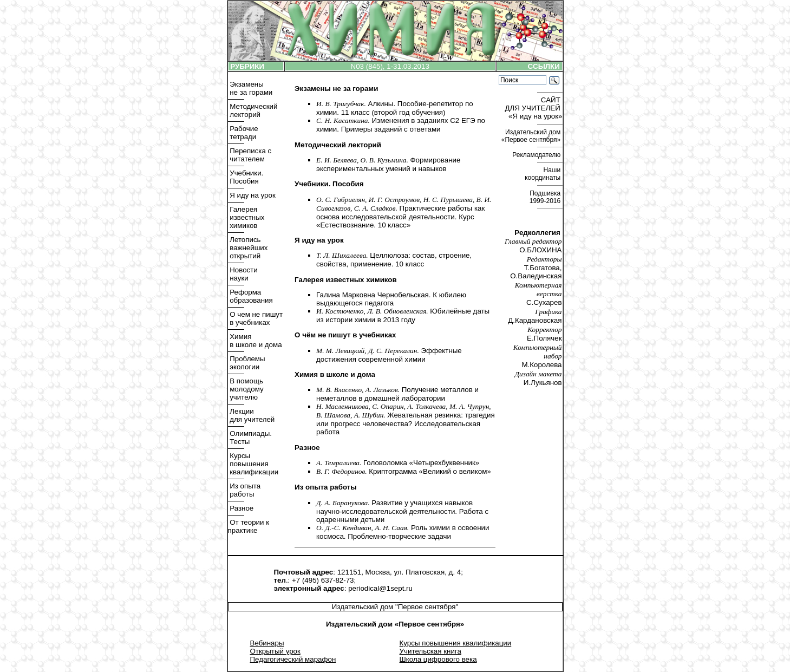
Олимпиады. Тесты (250, 438)
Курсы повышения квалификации (253, 464)
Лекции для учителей (252, 415)
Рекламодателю (537, 155)
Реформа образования (250, 296)
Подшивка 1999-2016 (546, 197)
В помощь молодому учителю (246, 389)
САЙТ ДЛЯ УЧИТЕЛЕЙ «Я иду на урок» (534, 108)
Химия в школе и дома (255, 341)
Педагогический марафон (293, 659)
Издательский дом (532, 136)
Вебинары (267, 643)
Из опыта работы (244, 490)
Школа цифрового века (438, 659)
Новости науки (243, 274)
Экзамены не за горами (250, 88)
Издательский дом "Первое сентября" (395, 607)
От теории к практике (249, 526)
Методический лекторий (253, 110)
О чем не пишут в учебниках (256, 318)
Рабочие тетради (243, 133)
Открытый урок (275, 651)
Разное (241, 508)
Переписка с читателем (250, 155)
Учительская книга (430, 651)
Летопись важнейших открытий (248, 248)
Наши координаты (543, 174)
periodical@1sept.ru (380, 588)
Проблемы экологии (247, 363)
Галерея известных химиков (246, 217)
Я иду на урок (252, 195)
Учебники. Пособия (246, 177)
